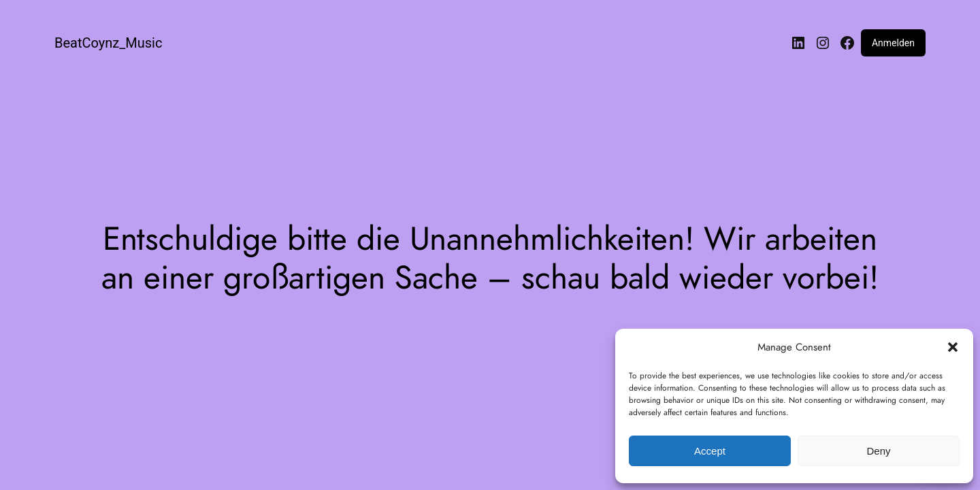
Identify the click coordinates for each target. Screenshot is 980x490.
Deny (878, 451)
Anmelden (893, 43)
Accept (710, 451)
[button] (953, 347)
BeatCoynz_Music (108, 43)
